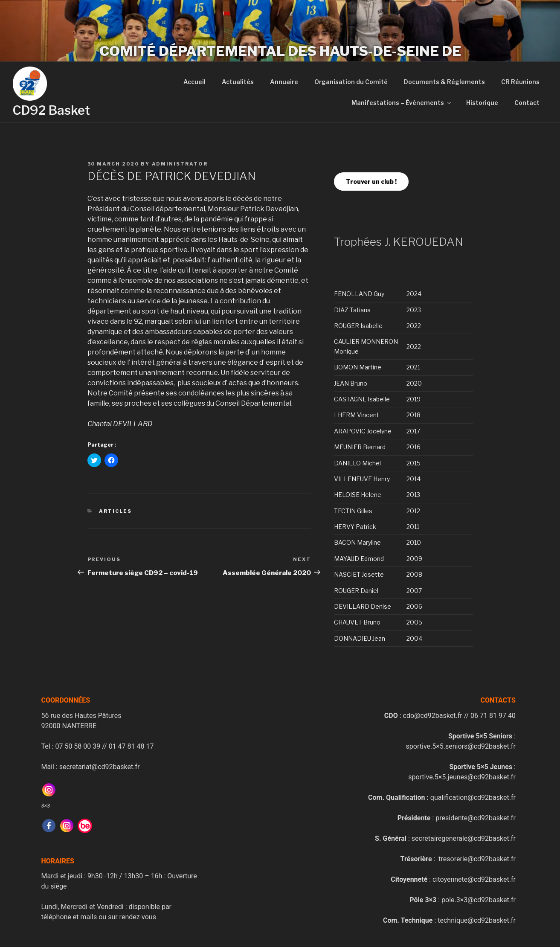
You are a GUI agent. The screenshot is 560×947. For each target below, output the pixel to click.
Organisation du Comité (351, 82)
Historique (482, 103)
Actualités (238, 82)
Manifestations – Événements (402, 103)
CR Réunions (520, 82)
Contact (527, 103)
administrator (180, 164)
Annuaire (284, 82)
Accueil (194, 82)
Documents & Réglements (444, 82)
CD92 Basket (51, 110)
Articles (115, 511)
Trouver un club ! (371, 182)
